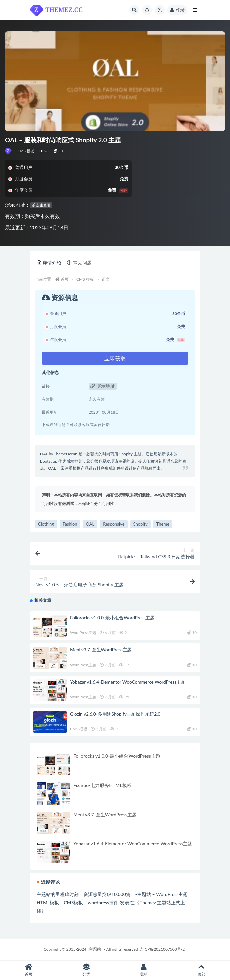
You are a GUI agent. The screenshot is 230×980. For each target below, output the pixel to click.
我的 (144, 970)
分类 (86, 970)
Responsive (114, 524)
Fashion (70, 524)
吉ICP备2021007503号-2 (162, 949)
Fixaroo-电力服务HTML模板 (102, 785)
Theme (163, 524)
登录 (177, 10)
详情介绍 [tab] (49, 262)
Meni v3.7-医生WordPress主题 (101, 649)
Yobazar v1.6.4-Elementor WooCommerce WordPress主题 (128, 682)
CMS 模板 (26, 151)
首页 (65, 279)
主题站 (95, 949)
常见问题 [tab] (79, 262)
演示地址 (103, 386)
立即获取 (115, 358)
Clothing (46, 524)
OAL (90, 524)
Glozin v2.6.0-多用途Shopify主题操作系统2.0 (115, 714)
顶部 (201, 970)
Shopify (140, 524)
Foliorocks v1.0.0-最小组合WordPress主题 (112, 617)
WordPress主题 (83, 632)
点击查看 (41, 205)
